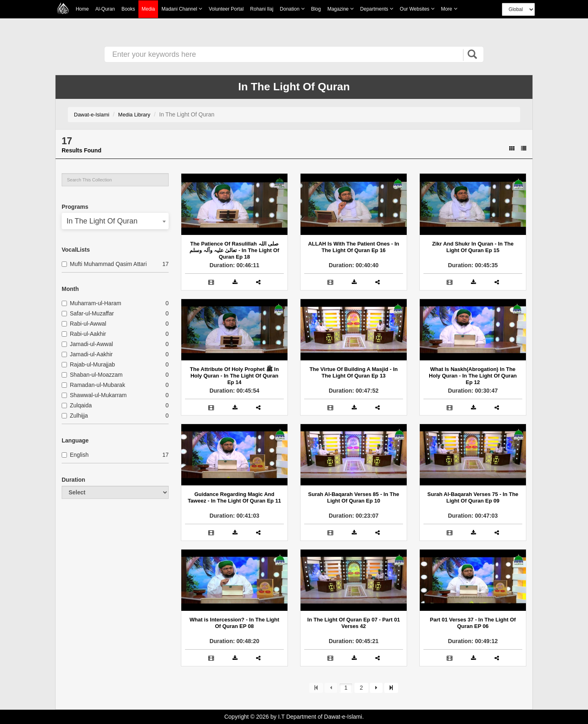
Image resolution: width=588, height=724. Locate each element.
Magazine (341, 9)
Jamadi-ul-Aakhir (87, 354)
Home (82, 9)
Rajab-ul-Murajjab (88, 364)
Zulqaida (77, 405)
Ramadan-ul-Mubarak (93, 385)
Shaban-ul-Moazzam (92, 375)
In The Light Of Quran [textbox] (102, 221)
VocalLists (76, 250)
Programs (75, 207)
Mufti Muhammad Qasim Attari (104, 264)
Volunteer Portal (226, 9)
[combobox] (115, 221)
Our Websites (417, 9)
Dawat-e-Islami (92, 115)
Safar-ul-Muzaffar (88, 313)
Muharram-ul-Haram (91, 303)
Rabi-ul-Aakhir (84, 334)
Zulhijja (75, 416)
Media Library (134, 115)
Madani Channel (182, 9)
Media (148, 9)
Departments (377, 9)
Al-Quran (105, 9)
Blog (316, 9)
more (449, 9)
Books (128, 9)
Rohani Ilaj (262, 9)
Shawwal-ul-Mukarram (94, 395)
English (75, 455)
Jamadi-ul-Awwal (87, 344)
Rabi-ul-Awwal (84, 324)
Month (70, 289)
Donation (292, 9)
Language (75, 440)
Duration (73, 480)
